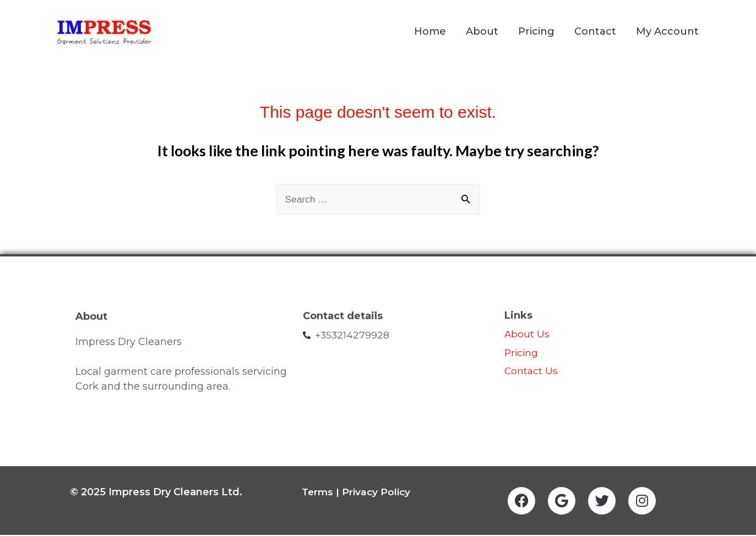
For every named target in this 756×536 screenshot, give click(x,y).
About (482, 32)
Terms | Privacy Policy (357, 493)
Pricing (536, 32)
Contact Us (533, 372)
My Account (667, 32)
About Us (527, 335)
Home (430, 32)
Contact (595, 32)
